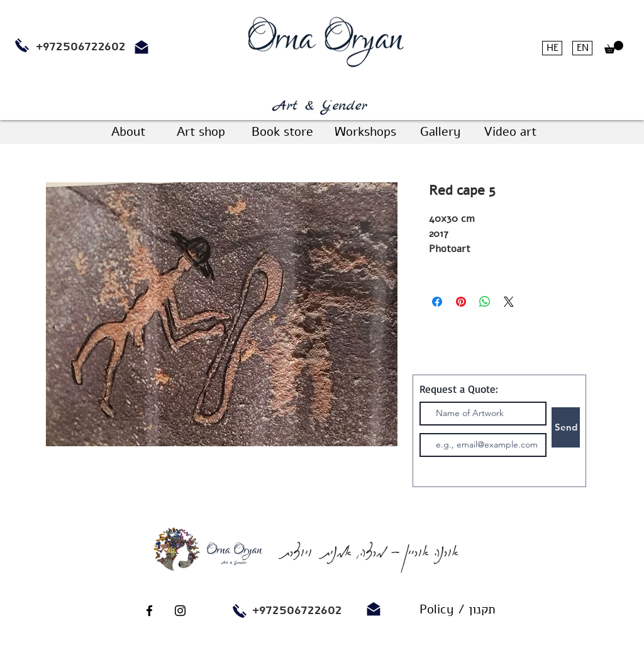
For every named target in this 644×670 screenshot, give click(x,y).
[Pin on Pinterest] (461, 302)
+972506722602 (297, 610)
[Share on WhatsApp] (485, 302)
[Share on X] (509, 302)
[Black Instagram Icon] (180, 611)
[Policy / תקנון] (457, 610)
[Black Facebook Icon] (149, 611)
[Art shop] (201, 132)
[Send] (566, 427)
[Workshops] (365, 132)
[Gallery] (440, 132)
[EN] (582, 48)
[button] (614, 47)
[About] (128, 132)
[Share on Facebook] (437, 302)
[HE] (552, 48)
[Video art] (510, 132)
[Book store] (282, 132)
